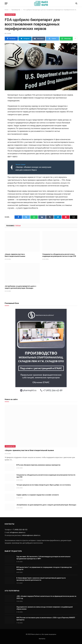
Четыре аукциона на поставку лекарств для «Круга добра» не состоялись (44, 485)
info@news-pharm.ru (18, 532)
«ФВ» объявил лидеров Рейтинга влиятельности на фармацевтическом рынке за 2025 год (46, 597)
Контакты (42, 639)
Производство (10, 15)
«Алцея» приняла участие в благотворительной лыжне (15, 255)
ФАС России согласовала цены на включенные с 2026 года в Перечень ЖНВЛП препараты (46, 619)
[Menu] (6, 3)
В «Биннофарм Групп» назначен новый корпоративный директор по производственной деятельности (41, 579)
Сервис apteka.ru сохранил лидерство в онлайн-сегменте (38, 495)
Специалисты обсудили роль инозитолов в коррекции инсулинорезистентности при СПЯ (59, 255)
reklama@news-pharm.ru (31, 535)
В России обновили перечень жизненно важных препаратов (38, 465)
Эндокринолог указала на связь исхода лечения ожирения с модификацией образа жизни (45, 608)
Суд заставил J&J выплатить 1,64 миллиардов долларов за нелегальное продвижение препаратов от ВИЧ (43, 558)
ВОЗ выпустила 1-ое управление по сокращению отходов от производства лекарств (44, 568)
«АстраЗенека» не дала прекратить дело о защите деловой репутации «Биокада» (20, 287)
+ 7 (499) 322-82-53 (19, 530)
